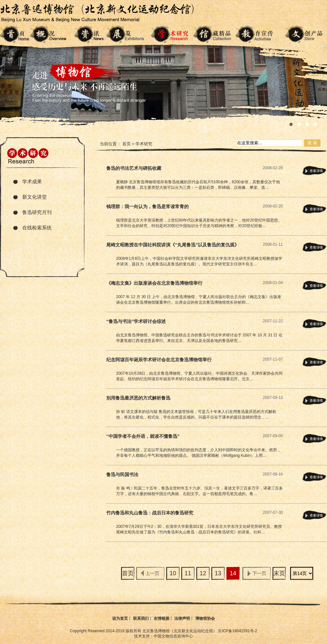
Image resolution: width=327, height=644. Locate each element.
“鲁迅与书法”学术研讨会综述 (136, 321)
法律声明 (182, 618)
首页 (127, 144)
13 (218, 573)
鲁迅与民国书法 (122, 474)
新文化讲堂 (34, 197)
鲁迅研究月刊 (37, 212)
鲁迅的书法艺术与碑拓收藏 (134, 168)
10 (173, 573)
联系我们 (141, 618)
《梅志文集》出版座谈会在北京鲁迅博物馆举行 (154, 283)
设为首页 (120, 618)
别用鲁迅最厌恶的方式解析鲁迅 (138, 398)
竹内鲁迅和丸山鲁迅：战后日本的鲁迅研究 (150, 513)
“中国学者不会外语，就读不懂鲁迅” (143, 436)
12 (203, 573)
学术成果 (32, 181)
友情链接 (162, 618)
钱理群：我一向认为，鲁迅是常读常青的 (147, 206)
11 (188, 573)
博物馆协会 (205, 618)
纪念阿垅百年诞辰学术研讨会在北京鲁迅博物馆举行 (159, 360)
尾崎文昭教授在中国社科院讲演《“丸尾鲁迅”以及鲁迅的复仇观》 (173, 245)
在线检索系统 (37, 228)
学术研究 (144, 144)
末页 (279, 573)
